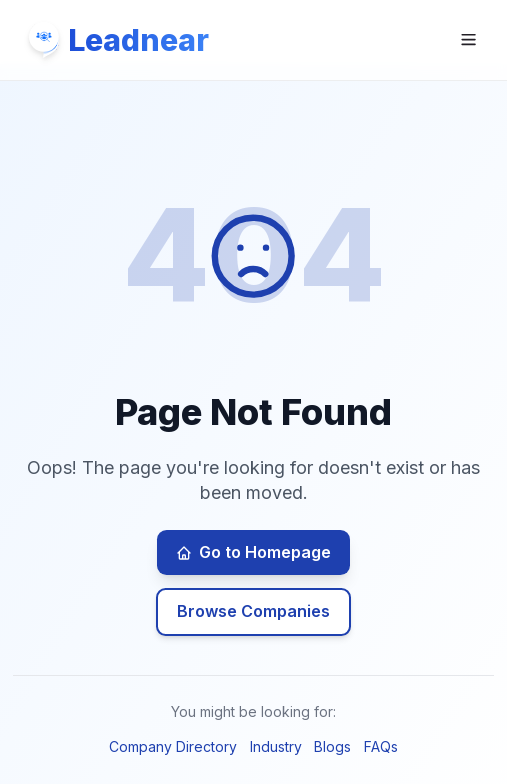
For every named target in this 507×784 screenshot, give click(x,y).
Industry (276, 746)
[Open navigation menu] (468, 39)
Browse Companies (253, 611)
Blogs (332, 746)
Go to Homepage (253, 552)
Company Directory (173, 746)
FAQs (381, 746)
